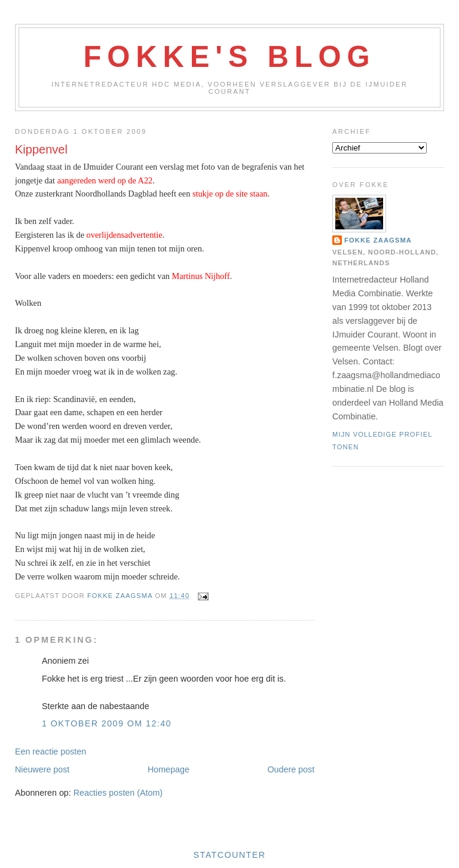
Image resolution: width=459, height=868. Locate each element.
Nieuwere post (42, 769)
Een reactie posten (51, 752)
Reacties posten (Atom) (118, 793)
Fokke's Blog (230, 57)
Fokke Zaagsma (378, 240)
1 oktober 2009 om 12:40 (107, 723)
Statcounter (230, 855)
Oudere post (291, 769)
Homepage (169, 769)
